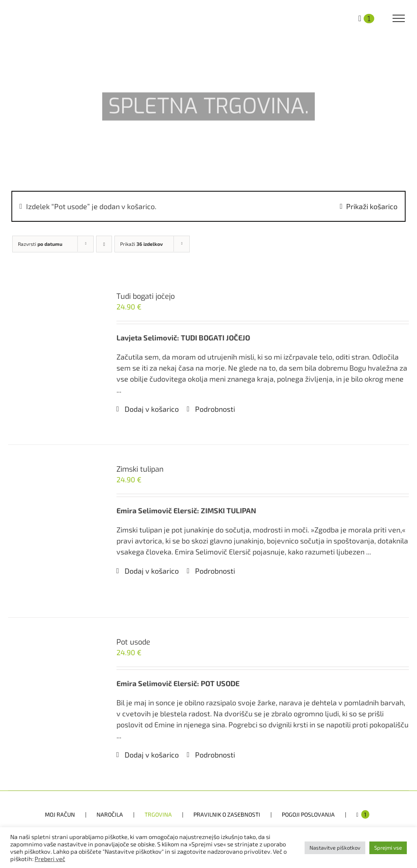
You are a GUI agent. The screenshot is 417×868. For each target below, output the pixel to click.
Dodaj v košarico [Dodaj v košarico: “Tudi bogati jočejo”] (152, 409)
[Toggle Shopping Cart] (366, 18)
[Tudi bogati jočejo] (54, 358)
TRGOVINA (158, 814)
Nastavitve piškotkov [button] (335, 848)
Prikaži (142, 244)
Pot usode (133, 642)
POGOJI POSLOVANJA (308, 814)
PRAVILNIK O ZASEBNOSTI (227, 814)
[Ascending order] (104, 244)
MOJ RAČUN (60, 814)
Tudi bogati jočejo (146, 296)
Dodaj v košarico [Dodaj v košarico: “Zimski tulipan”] (152, 571)
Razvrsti (40, 244)
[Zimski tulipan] (54, 531)
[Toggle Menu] (399, 18)
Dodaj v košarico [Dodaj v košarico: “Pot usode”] (152, 755)
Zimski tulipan (140, 469)
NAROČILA (110, 814)
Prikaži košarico (372, 206)
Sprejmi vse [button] (388, 848)
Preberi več (50, 859)
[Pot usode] (54, 704)
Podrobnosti (215, 409)
